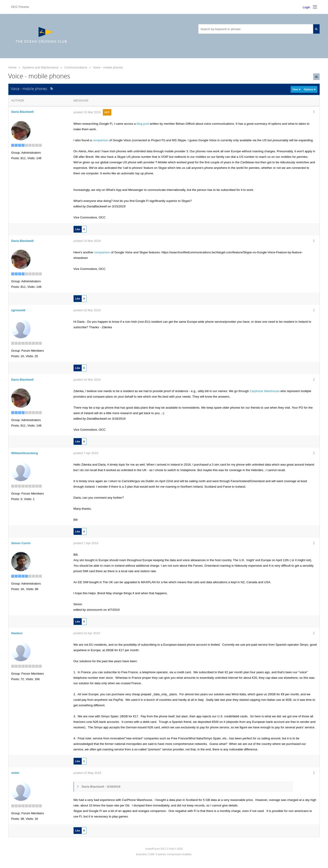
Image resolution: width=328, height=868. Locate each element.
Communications (76, 67)
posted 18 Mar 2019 (87, 380)
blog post (143, 124)
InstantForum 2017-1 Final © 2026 (164, 849)
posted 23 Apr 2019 (87, 633)
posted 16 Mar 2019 (87, 310)
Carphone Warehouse (265, 391)
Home (13, 67)
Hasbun (17, 633)
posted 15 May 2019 (87, 773)
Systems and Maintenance (41, 67)
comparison (101, 140)
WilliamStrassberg (25, 453)
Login (307, 7)
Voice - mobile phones (108, 67)
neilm (15, 773)
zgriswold (18, 310)
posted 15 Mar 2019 (87, 112)
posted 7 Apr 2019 (86, 453)
